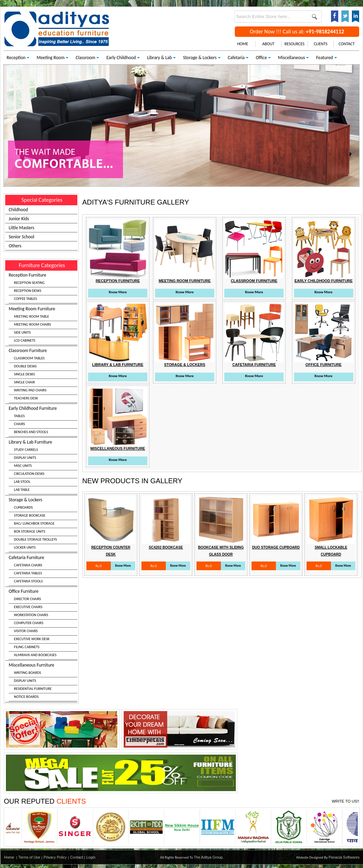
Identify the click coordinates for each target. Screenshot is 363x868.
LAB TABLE (22, 490)
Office (261, 58)
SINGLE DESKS (24, 374)
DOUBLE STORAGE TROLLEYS (35, 539)
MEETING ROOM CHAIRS (32, 324)
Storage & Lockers (200, 58)
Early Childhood (121, 58)
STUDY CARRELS (26, 450)
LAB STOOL (22, 482)
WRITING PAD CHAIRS (30, 390)
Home (9, 857)
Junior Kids (19, 219)
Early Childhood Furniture (43, 421)
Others (15, 246)
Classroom (85, 58)
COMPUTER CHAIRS (29, 623)
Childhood (18, 210)
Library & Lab (159, 58)
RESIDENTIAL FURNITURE (33, 689)
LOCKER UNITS (25, 547)
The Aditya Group (208, 857)
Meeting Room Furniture (43, 325)
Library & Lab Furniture (43, 467)
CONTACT (347, 44)
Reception (16, 58)
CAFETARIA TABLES (28, 573)
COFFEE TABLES (25, 299)
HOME (243, 44)
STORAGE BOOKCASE (30, 515)
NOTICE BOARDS (26, 697)
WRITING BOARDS (28, 673)
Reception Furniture (43, 288)
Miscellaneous (291, 58)
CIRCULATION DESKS (29, 474)
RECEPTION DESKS (28, 291)
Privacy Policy (55, 857)
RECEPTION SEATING (29, 283)
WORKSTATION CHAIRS (31, 615)
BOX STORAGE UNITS (30, 531)
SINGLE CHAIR (24, 382)
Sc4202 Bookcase (166, 547)
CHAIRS (20, 424)
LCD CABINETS (25, 340)
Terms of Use (29, 857)
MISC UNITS (23, 466)
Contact (76, 857)
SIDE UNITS (22, 332)
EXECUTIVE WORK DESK (32, 639)
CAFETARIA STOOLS (28, 581)
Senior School (21, 237)
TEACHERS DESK (26, 398)
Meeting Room (51, 58)
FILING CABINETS (27, 647)
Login (91, 857)
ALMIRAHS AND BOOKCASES (35, 655)
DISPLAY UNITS (25, 458)
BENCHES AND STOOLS (31, 432)
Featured (324, 58)
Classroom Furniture (43, 375)
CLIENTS (321, 44)
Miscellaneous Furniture (43, 682)
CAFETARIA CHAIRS (28, 565)
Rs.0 (99, 566)
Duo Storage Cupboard (276, 547)
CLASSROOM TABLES (29, 358)
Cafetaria (236, 58)
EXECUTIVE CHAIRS (28, 607)
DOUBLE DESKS (25, 366)
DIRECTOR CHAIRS (28, 599)
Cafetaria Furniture (43, 570)
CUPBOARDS (23, 507)
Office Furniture (43, 624)
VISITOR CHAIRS (26, 631)
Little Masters (21, 228)
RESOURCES (295, 44)
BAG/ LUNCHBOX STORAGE (34, 523)
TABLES (19, 416)
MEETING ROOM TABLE (32, 316)
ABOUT (268, 44)
